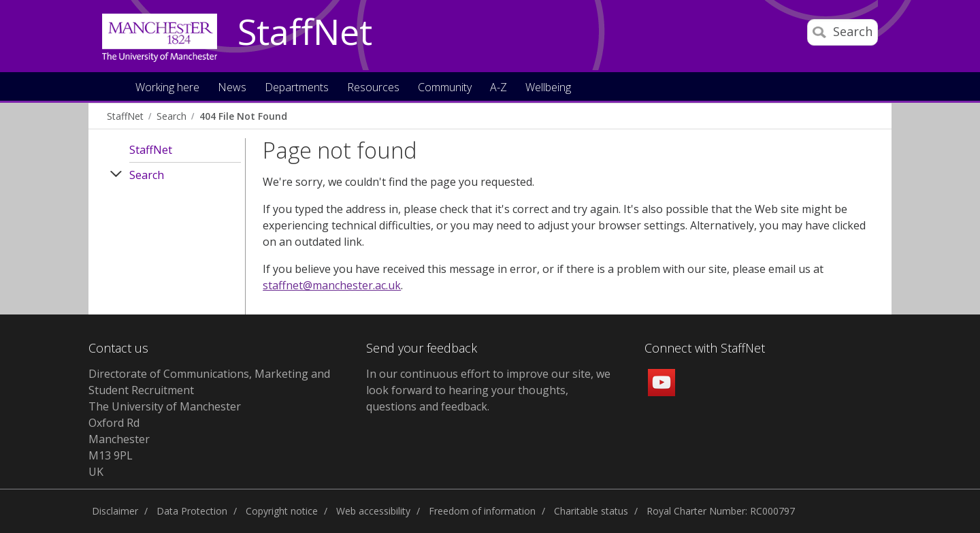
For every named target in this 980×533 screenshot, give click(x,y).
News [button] (232, 88)
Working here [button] (167, 88)
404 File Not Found (243, 116)
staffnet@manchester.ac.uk (332, 285)
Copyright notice (282, 511)
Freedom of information (482, 511)
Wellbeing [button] (548, 88)
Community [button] (445, 88)
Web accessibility (373, 511)
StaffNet (305, 33)
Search (171, 116)
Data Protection (192, 511)
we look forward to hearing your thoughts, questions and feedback (488, 390)
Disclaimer (115, 511)
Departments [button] (297, 88)
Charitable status (591, 511)
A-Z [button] (499, 88)
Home (111, 86)
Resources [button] (373, 88)
